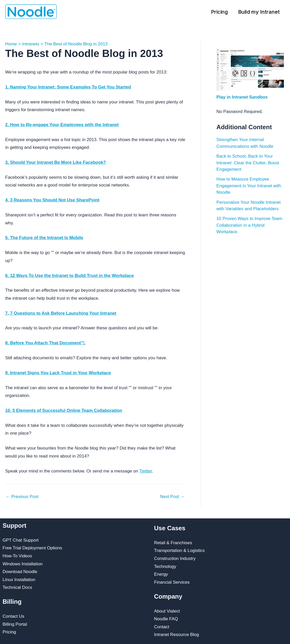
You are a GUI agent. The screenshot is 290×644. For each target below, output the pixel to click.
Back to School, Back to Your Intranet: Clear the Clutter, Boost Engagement (248, 163)
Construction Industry (175, 559)
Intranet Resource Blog (177, 635)
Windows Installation (23, 564)
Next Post (172, 497)
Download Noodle (20, 572)
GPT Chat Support (21, 540)
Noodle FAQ (166, 619)
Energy (161, 574)
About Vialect (167, 611)
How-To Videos (17, 556)
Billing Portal (15, 624)
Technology (165, 566)
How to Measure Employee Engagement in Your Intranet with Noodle (249, 186)
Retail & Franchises (173, 543)
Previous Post (22, 497)
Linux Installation (19, 580)
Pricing (219, 12)
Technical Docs (17, 587)
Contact (162, 627)
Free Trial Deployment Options (32, 548)
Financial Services (172, 582)
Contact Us (13, 616)
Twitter (146, 471)
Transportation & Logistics (179, 551)
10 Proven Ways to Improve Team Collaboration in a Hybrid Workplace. (249, 225)
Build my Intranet (259, 12)
